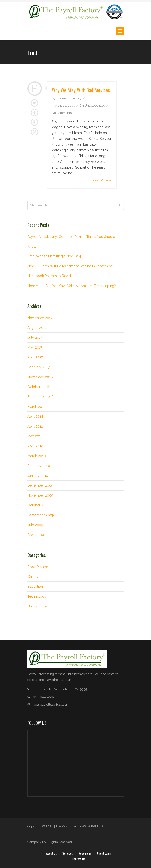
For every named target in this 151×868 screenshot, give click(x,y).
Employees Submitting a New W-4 (54, 256)
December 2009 (40, 485)
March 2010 (37, 456)
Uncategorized (95, 105)
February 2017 (39, 367)
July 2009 (35, 525)
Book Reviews (38, 567)
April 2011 (35, 426)
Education (35, 587)
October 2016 (38, 387)
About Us (52, 853)
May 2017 (35, 347)
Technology (37, 596)
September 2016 (40, 397)
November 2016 (40, 377)
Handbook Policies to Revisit (50, 276)
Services (68, 853)
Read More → (102, 180)
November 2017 (40, 318)
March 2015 (36, 407)
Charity (33, 577)
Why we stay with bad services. (81, 90)
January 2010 (38, 476)
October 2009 (39, 505)
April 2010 (35, 446)
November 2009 (40, 495)
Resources (85, 853)
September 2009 (41, 515)
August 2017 (37, 328)
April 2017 (35, 357)
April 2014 (35, 416)
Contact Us (79, 859)
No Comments (62, 113)
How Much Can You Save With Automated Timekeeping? (72, 286)
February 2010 (39, 466)
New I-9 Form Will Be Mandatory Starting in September (70, 266)
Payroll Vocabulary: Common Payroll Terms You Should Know (71, 242)
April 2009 (36, 535)
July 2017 (35, 338)
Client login (104, 853)
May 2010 (35, 436)
